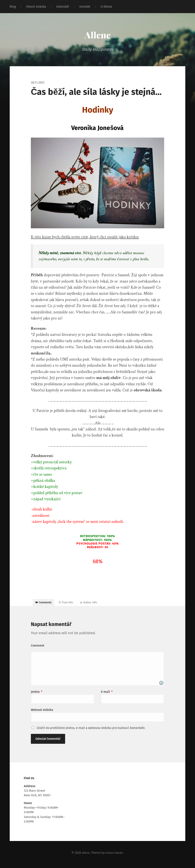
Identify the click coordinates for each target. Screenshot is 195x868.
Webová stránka (42, 713)
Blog (13, 7)
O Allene (106, 7)
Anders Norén (115, 856)
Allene (97, 34)
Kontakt (85, 7)
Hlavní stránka (36, 7)
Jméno (37, 695)
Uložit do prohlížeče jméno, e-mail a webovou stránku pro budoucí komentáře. (91, 731)
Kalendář (63, 7)
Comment (38, 649)
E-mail (107, 695)
